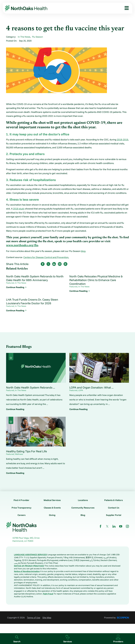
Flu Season (38, 37)
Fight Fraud (48, 594)
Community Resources (83, 508)
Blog (83, 515)
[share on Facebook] (43, 264)
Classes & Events (52, 508)
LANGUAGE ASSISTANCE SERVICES (30, 555)
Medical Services (52, 500)
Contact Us (114, 508)
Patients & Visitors (114, 500)
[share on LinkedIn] (54, 264)
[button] (126, 8)
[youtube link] (121, 526)
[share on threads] (65, 264)
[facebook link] (101, 526)
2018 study (19, 209)
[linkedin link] (114, 526)
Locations (83, 500)
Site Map (47, 618)
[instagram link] (127, 526)
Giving (52, 515)
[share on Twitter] (48, 264)
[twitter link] (107, 526)
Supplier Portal (114, 515)
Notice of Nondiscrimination (27, 571)
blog (83, 251)
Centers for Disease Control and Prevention (46, 257)
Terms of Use (34, 618)
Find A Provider (21, 500)
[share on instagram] (60, 264)
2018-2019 (122, 139)
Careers (21, 515)
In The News (24, 37)
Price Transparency (21, 508)
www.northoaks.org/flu (22, 245)
